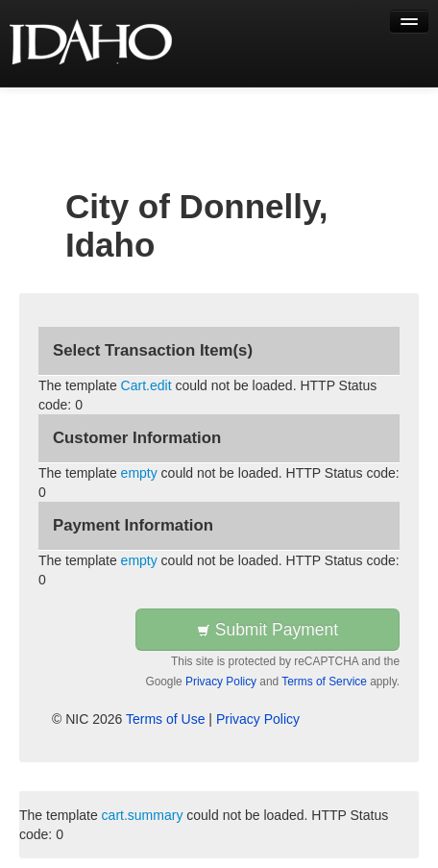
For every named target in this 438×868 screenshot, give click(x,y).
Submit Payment (268, 630)
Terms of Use (165, 719)
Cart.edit (146, 385)
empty (139, 473)
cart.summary (143, 815)
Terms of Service (324, 682)
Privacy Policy (221, 682)
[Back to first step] (92, 43)
